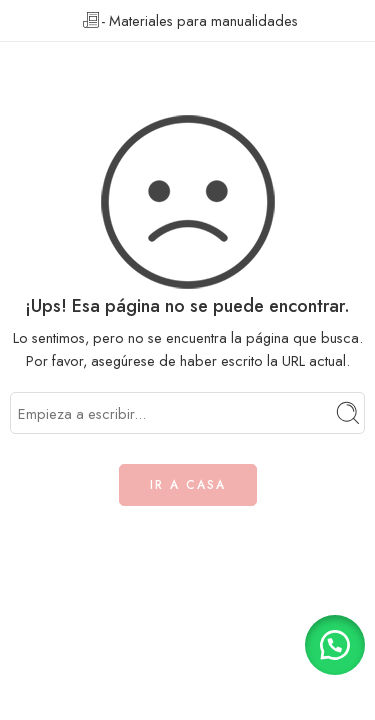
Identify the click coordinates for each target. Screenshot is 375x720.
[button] (335, 645)
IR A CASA (188, 485)
